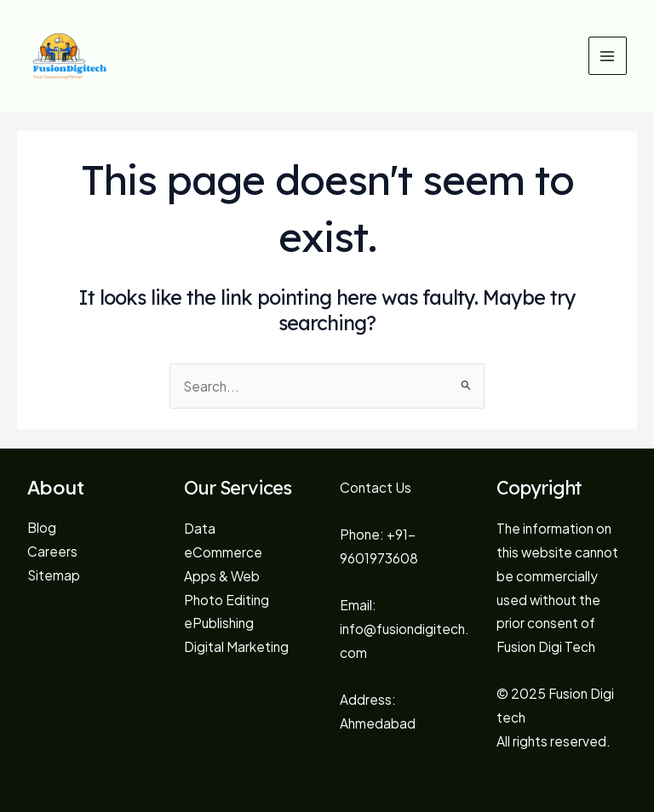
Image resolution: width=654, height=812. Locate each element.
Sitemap (54, 575)
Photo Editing (227, 600)
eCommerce (223, 552)
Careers (52, 551)
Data (200, 528)
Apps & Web (222, 576)
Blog (42, 527)
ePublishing (219, 623)
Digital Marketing (236, 646)
